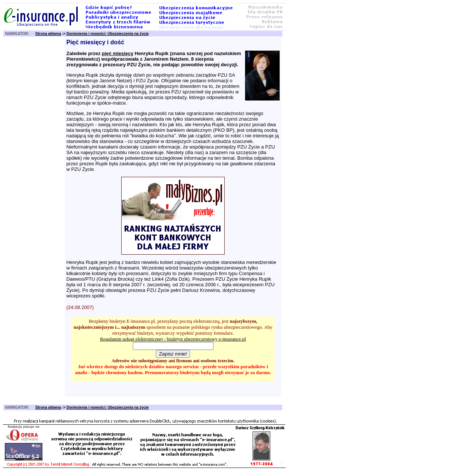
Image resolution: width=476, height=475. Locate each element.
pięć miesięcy (118, 53)
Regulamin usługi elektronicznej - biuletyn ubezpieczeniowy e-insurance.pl (173, 339)
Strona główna (48, 34)
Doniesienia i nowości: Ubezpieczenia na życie (108, 34)
